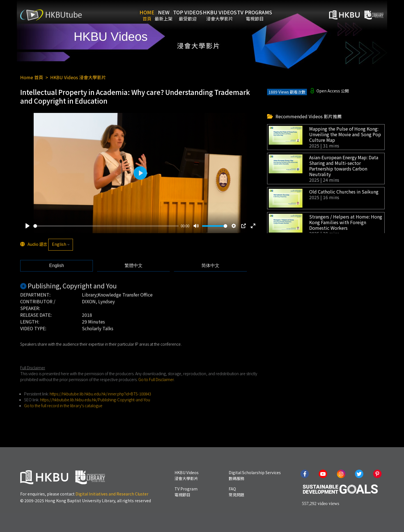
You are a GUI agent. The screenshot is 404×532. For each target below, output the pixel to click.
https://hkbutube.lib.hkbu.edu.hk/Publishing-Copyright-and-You (95, 408)
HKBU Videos (233, 15)
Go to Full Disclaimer (156, 388)
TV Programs (276, 15)
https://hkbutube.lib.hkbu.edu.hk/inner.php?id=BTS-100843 (100, 402)
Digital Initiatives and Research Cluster (112, 494)
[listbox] (61, 245)
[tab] (57, 274)
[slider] (106, 226)
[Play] (27, 226)
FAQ (237, 492)
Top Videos (192, 15)
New (159, 15)
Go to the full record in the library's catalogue (63, 414)
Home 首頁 (32, 77)
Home (134, 15)
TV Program (186, 492)
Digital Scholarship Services (255, 475)
